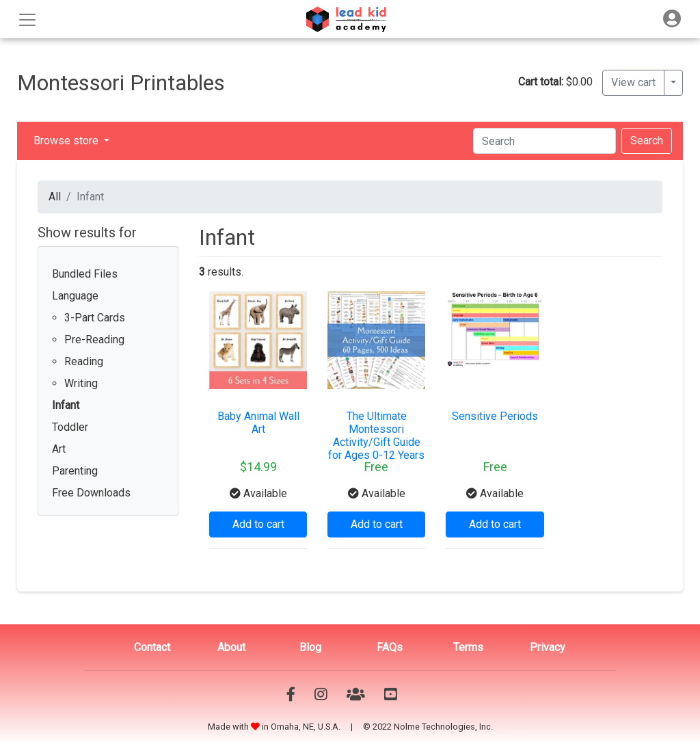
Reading (84, 361)
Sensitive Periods (495, 416)
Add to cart (258, 524)
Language (75, 296)
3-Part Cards (95, 318)
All (55, 197)
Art (59, 449)
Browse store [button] (67, 141)
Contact (152, 647)
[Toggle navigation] (672, 19)
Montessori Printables (121, 83)
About (231, 647)
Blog (310, 647)
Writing (81, 383)
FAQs (390, 647)
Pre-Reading (94, 340)
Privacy (548, 647)
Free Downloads (91, 493)
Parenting (75, 471)
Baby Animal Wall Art (258, 423)
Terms (468, 647)
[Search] (544, 141)
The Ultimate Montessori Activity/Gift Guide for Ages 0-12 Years (376, 436)
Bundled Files (85, 274)
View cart (633, 82)
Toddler (70, 427)
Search (647, 141)
